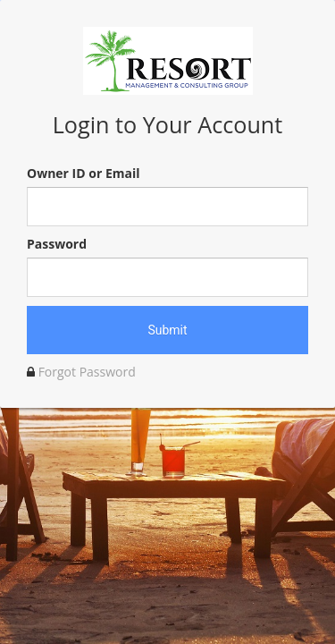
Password (57, 244)
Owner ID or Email (83, 173)
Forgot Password (87, 372)
